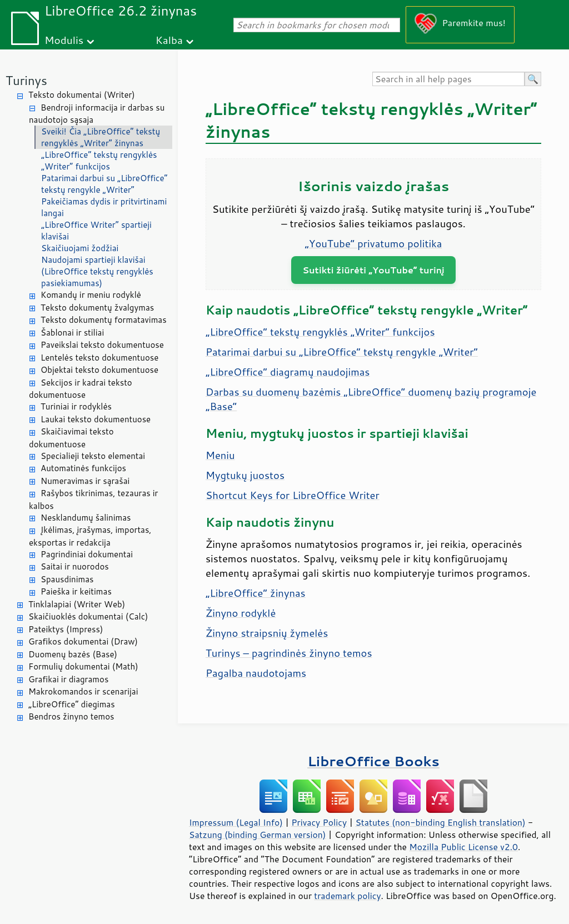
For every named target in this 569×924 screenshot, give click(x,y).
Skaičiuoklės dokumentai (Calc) (88, 616)
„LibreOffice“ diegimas (72, 704)
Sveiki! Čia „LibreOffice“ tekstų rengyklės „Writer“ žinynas (101, 137)
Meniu (220, 455)
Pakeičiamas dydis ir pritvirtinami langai (104, 207)
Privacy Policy (319, 822)
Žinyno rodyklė (241, 613)
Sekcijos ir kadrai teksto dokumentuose (81, 389)
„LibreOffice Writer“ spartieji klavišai (96, 231)
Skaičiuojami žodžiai (80, 248)
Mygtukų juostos (245, 475)
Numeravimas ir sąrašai (85, 481)
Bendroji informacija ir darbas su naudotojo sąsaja (97, 114)
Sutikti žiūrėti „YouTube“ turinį (373, 270)
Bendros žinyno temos (71, 716)
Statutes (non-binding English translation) (440, 822)
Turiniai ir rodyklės (76, 406)
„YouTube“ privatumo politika (374, 243)
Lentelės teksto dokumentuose (99, 358)
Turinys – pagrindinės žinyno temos (289, 653)
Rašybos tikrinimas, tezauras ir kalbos (93, 500)
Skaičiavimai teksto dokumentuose (71, 438)
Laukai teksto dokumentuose (96, 419)
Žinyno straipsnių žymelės (267, 633)
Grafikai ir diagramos (68, 679)
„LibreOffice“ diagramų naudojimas (288, 372)
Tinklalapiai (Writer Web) (77, 604)
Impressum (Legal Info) (236, 822)
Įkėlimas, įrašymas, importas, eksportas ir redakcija (90, 536)
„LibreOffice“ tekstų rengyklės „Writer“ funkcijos (99, 161)
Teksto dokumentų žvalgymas (97, 308)
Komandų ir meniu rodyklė (91, 295)
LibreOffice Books (373, 761)
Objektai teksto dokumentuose (99, 370)
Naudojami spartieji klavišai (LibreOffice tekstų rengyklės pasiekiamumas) (97, 271)
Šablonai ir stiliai (72, 333)
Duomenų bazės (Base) (73, 654)
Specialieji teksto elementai (93, 456)
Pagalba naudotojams (256, 673)
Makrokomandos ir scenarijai (83, 691)
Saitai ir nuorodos (75, 566)
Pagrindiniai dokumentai (87, 554)
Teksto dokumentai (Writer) (82, 95)
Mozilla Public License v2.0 (463, 847)
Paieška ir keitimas (76, 591)
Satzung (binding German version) (258, 835)
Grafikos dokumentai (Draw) (83, 641)
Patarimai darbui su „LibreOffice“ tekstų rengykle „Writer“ (104, 184)
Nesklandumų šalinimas (86, 518)
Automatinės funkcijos (83, 468)
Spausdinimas (67, 579)
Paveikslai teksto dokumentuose (102, 345)
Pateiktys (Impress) (66, 629)
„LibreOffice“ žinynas (256, 593)
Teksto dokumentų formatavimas (104, 320)
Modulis (64, 40)
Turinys (26, 80)
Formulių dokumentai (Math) (83, 666)
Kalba (169, 40)
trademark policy (347, 896)
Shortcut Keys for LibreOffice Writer (293, 495)
